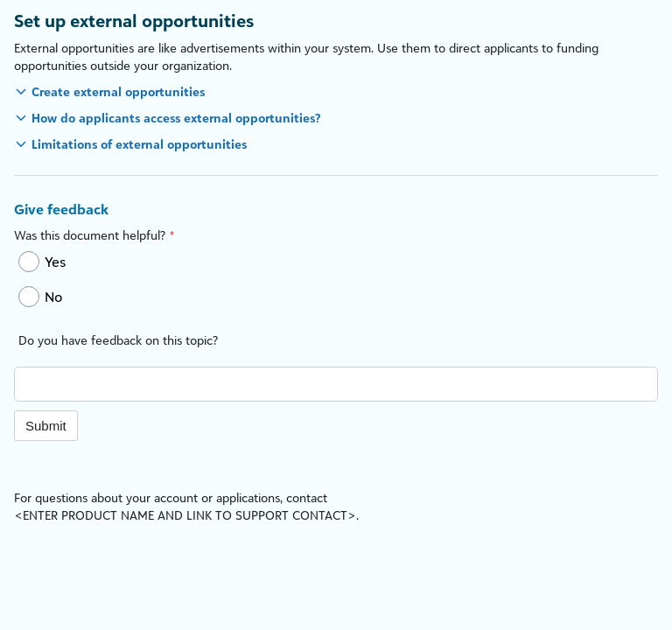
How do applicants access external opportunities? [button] (176, 118)
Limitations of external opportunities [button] (139, 144)
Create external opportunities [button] (118, 91)
